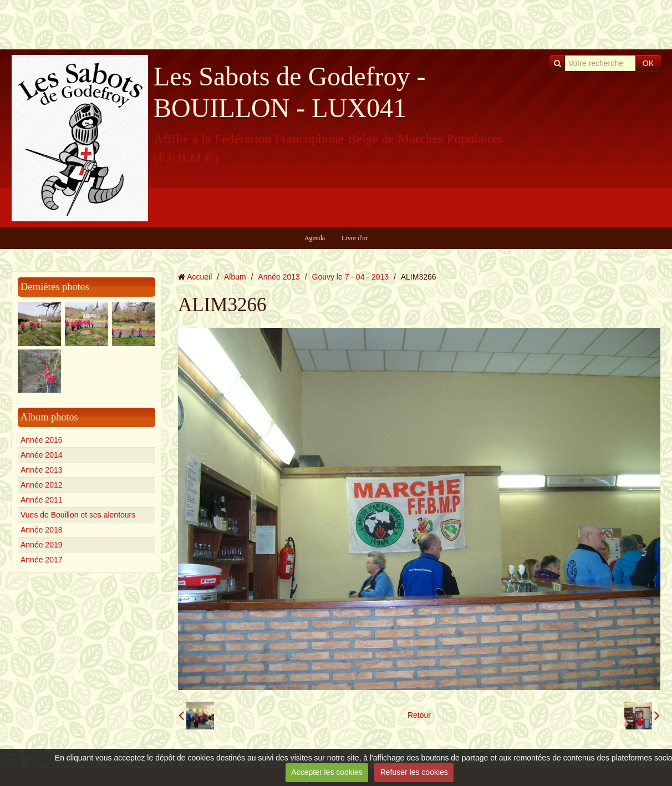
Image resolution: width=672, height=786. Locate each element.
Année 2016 (42, 440)
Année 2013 (42, 470)
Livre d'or (355, 238)
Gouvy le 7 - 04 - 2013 (351, 277)
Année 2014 (42, 455)
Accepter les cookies (327, 772)
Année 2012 (42, 485)
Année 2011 (42, 500)
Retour (419, 715)
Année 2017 (42, 560)
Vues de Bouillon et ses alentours (78, 515)
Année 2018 (42, 530)
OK (648, 63)
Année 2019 (42, 545)
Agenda (315, 238)
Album (235, 277)
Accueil (199, 277)
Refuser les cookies (414, 772)
